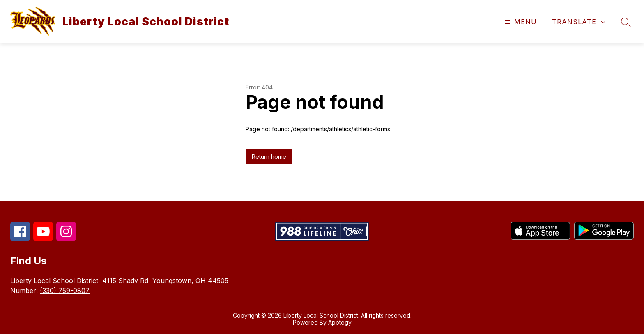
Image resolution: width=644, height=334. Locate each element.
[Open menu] (520, 22)
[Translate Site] (579, 22)
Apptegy (340, 322)
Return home (269, 157)
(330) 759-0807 (65, 291)
